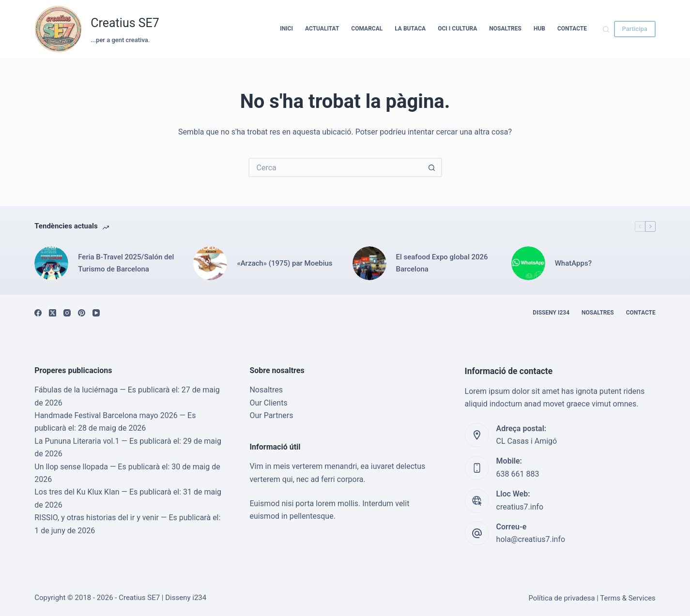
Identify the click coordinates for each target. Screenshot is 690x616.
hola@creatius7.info (531, 539)
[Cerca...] (336, 167)
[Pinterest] (82, 313)
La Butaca (410, 29)
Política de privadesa (561, 598)
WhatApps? (573, 263)
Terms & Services (628, 598)
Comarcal (367, 29)
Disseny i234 (551, 313)
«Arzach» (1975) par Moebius (284, 263)
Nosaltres (505, 29)
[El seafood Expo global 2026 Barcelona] (369, 263)
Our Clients (268, 403)
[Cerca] (606, 29)
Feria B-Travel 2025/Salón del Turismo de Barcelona (126, 263)
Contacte (572, 29)
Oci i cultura (457, 29)
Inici (286, 29)
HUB (539, 29)
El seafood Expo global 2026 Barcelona (442, 263)
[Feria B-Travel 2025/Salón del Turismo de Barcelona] (51, 263)
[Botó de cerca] (432, 167)
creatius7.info (520, 507)
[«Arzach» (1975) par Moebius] (210, 263)
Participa (635, 29)
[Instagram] (67, 313)
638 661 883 (518, 474)
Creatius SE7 (125, 23)
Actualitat (322, 29)
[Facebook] (38, 313)
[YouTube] (96, 313)
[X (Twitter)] (53, 313)
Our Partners (271, 415)
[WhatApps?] (528, 263)
